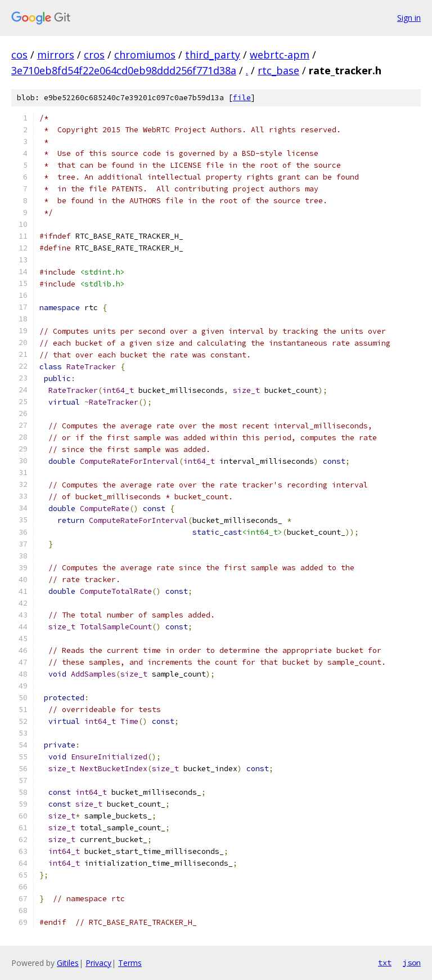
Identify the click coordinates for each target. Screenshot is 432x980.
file (242, 98)
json (412, 963)
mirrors (56, 55)
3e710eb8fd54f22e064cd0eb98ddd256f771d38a (124, 70)
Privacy (98, 963)
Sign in (409, 18)
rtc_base (278, 70)
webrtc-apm (280, 55)
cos (19, 55)
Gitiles (68, 963)
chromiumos (145, 55)
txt (385, 963)
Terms (130, 963)
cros (94, 55)
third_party (213, 55)
